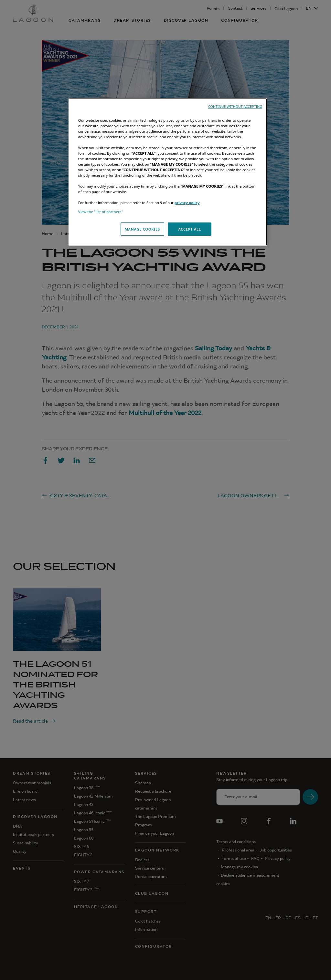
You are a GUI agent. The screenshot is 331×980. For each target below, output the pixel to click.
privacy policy (187, 203)
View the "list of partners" (101, 212)
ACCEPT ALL (189, 229)
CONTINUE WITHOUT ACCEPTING (235, 107)
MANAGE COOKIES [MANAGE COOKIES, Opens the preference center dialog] (142, 229)
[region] (168, 172)
